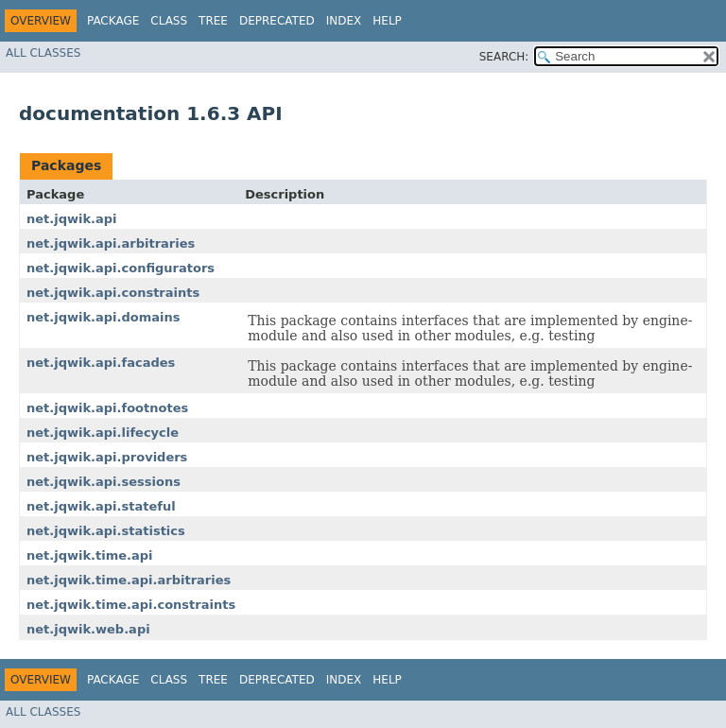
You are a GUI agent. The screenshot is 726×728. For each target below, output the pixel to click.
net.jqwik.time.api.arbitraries (129, 580)
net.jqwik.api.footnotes (107, 408)
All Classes (43, 53)
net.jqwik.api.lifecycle (103, 433)
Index (344, 21)
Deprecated (277, 21)
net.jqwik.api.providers (107, 457)
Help (387, 21)
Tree (213, 21)
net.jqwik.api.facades (101, 363)
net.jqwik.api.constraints (113, 293)
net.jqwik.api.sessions (104, 482)
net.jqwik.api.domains (104, 317)
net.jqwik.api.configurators (121, 268)
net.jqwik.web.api (88, 629)
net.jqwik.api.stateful (101, 506)
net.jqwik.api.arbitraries (111, 243)
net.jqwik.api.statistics (106, 531)
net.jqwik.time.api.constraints (131, 605)
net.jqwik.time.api (90, 555)
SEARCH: (504, 57)
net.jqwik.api (72, 219)
